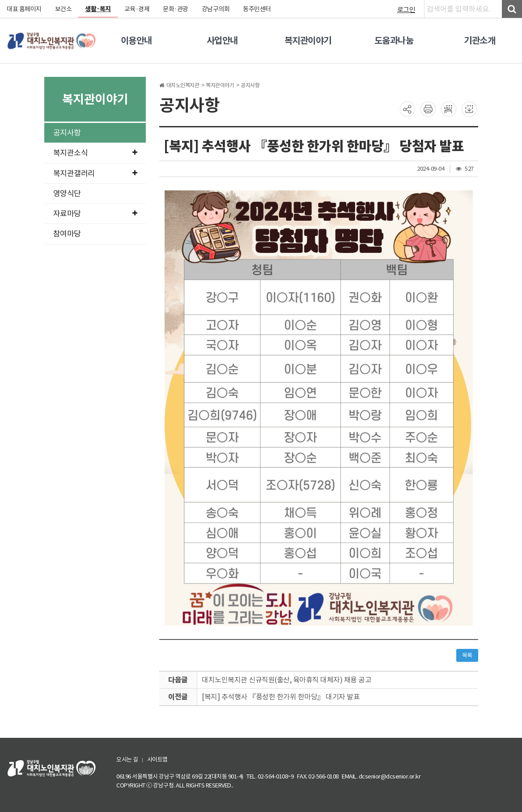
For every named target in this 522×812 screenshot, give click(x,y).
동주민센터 (257, 9)
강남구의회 (216, 9)
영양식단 (67, 194)
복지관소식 (95, 153)
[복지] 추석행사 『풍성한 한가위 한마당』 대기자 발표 (281, 697)
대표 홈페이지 (24, 9)
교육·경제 (137, 9)
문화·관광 (176, 9)
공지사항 (67, 133)
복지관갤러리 (95, 173)
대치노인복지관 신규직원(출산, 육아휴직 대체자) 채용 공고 (286, 680)
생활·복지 (98, 9)
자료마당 (95, 214)
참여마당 (67, 234)
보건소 (64, 9)
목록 (467, 655)
